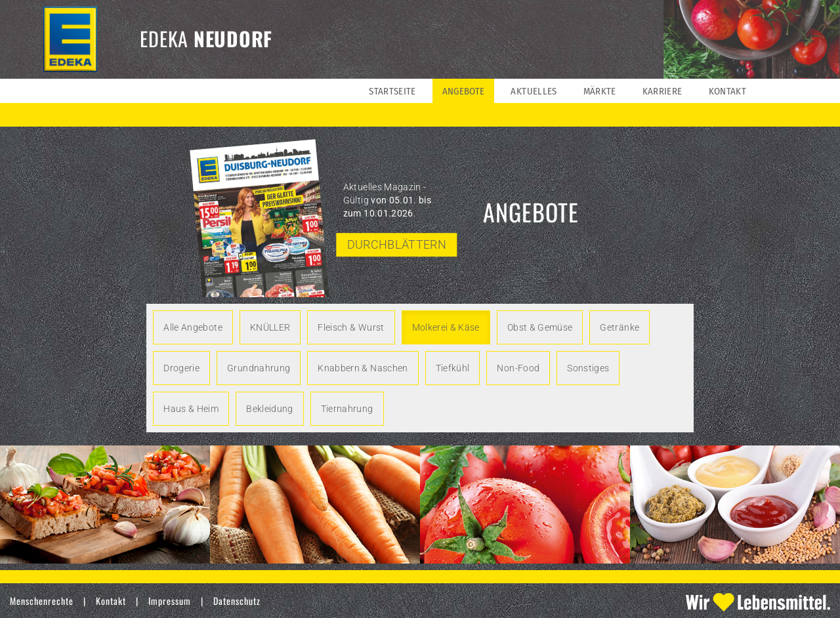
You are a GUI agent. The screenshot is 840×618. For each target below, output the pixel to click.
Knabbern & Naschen (363, 368)
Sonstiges (588, 368)
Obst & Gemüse (540, 327)
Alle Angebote (193, 327)
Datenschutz (237, 601)
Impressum (170, 601)
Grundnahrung (259, 368)
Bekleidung (270, 409)
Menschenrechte (42, 601)
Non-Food (518, 368)
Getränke (619, 327)
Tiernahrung (347, 409)
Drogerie (181, 368)
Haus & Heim (191, 409)
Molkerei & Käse (446, 327)
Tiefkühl (453, 368)
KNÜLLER (270, 327)
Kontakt (111, 601)
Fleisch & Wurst (351, 327)
